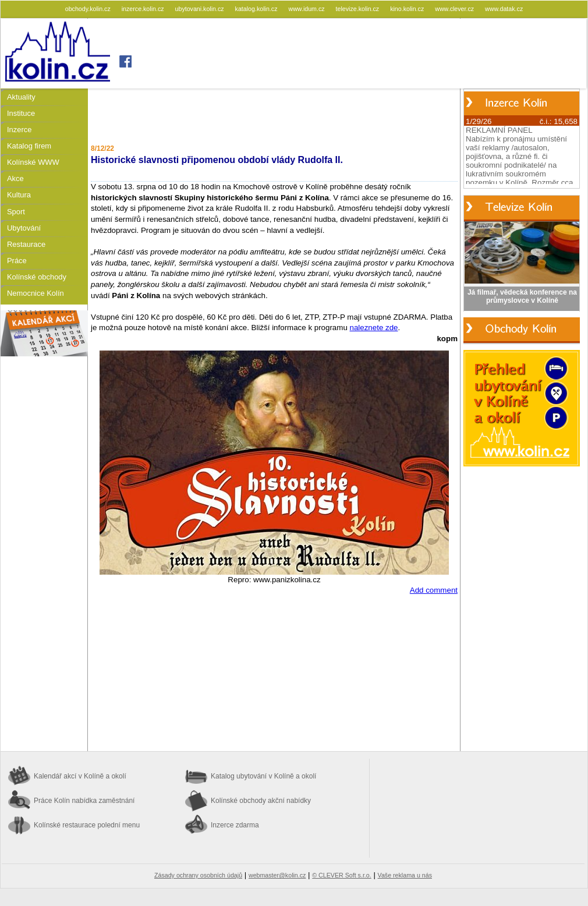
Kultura (19, 195)
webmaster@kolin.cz (277, 875)
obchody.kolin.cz (89, 9)
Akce (15, 178)
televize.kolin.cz (359, 9)
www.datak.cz (504, 9)
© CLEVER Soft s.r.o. (341, 875)
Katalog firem (29, 146)
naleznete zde (374, 328)
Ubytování (24, 228)
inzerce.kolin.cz (144, 9)
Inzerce (19, 130)
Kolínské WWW (33, 162)
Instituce (21, 113)
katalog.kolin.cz (257, 9)
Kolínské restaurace (87, 825)
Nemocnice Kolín (36, 293)
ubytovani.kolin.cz (201, 9)
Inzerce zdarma (235, 825)
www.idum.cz (307, 9)
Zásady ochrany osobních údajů (198, 875)
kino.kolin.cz (408, 9)
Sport (16, 212)
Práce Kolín (84, 801)
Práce (17, 261)
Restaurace (26, 244)
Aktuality (21, 97)
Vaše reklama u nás (405, 875)
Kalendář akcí (80, 776)
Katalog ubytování (263, 776)
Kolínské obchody (37, 277)
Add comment (434, 590)
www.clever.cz (455, 9)
